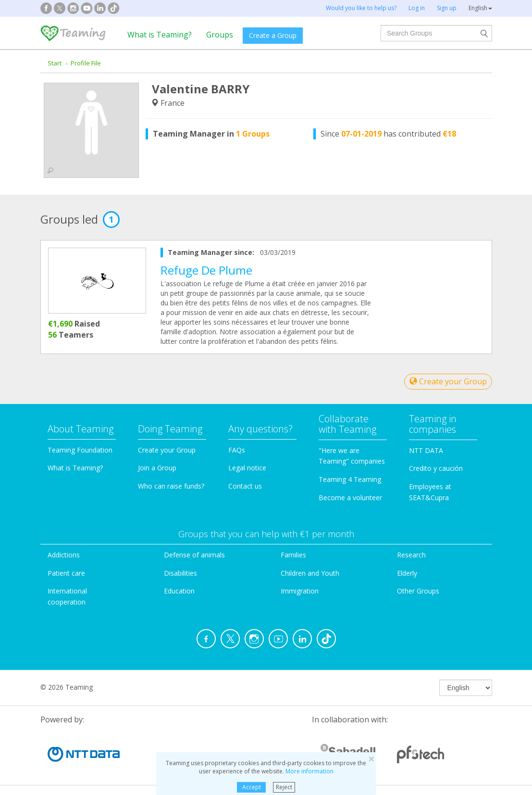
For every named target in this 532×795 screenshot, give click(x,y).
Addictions (64, 555)
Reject (284, 787)
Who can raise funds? (171, 486)
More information (309, 771)
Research (411, 555)
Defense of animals (194, 555)
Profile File (86, 63)
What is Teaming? (160, 35)
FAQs (237, 450)
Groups (220, 35)
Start (55, 63)
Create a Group (273, 35)
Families (293, 555)
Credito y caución (436, 468)
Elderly (407, 573)
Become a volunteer (350, 498)
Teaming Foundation (80, 450)
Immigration (300, 591)
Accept (252, 787)
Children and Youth (310, 573)
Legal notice (247, 468)
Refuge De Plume (206, 270)
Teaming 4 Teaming (350, 479)
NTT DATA (426, 450)
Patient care (66, 573)
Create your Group (448, 381)
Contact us (245, 486)
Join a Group (157, 468)
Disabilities (180, 573)
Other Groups (418, 591)
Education (179, 591)
